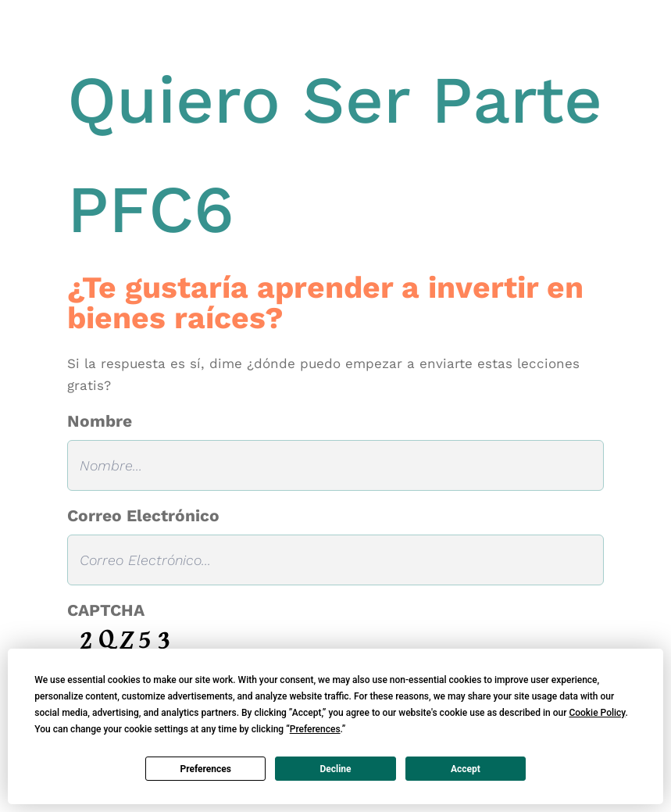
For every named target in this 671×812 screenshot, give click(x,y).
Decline (335, 769)
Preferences (205, 769)
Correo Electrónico (143, 515)
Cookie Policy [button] (597, 713)
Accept (466, 769)
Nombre (100, 421)
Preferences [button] (315, 729)
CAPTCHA (106, 610)
